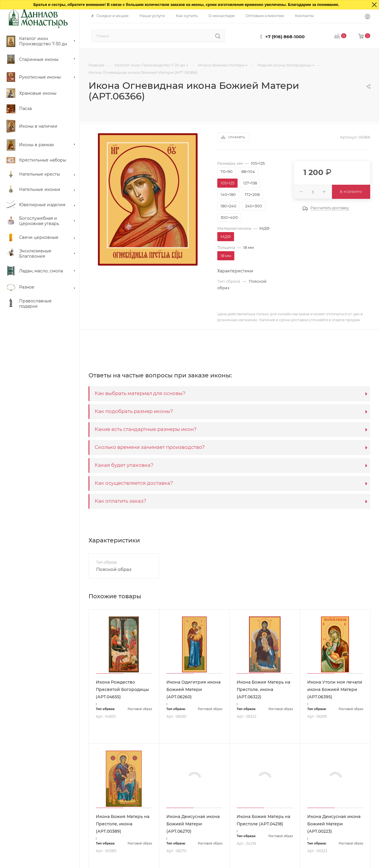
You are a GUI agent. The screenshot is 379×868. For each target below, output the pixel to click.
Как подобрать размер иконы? (134, 411)
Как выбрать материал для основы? (140, 393)
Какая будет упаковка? (124, 465)
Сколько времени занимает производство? (150, 447)
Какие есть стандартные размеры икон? (146, 429)
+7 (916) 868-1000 (285, 37)
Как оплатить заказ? (120, 501)
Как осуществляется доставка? (134, 483)
